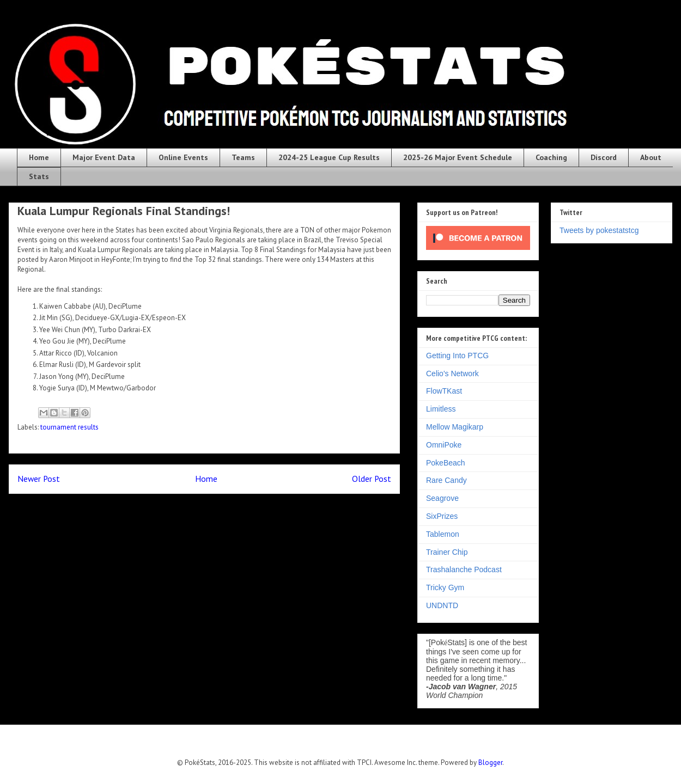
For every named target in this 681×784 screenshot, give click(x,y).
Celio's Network (452, 373)
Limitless (441, 409)
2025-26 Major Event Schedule (458, 157)
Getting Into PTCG (457, 356)
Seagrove (442, 498)
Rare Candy (446, 480)
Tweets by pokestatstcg (599, 230)
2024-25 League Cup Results (329, 157)
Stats (39, 176)
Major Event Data (104, 157)
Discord (604, 157)
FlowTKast (444, 391)
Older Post (372, 479)
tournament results (69, 427)
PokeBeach (446, 463)
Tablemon (443, 534)
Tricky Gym (445, 587)
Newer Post (39, 479)
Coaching (551, 157)
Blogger (490, 762)
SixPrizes (442, 516)
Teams (243, 157)
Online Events (183, 157)
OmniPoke (444, 445)
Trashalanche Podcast (464, 569)
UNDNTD (442, 605)
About (651, 157)
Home (39, 157)
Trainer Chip (447, 552)
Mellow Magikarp (455, 427)
